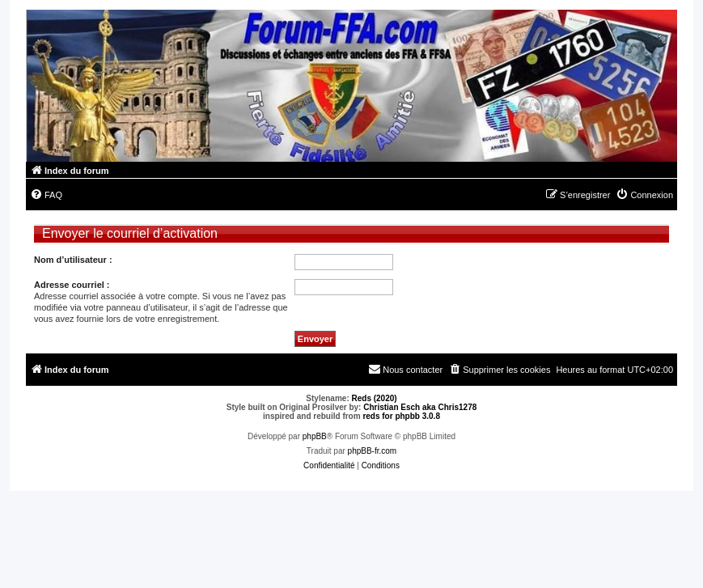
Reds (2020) (375, 398)
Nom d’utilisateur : (73, 260)
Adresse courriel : (72, 285)
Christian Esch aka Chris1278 (420, 407)
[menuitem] (46, 195)
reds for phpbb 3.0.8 (401, 416)
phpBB (315, 436)
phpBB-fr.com (373, 451)
